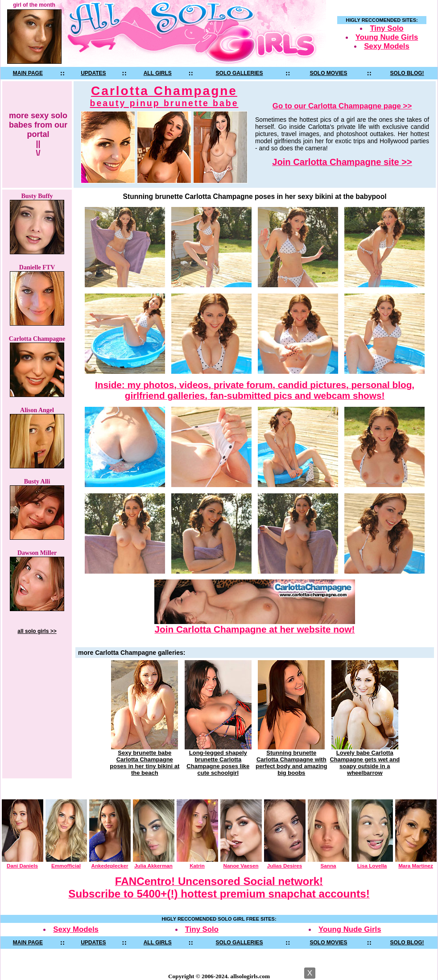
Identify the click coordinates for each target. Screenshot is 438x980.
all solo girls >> (37, 631)
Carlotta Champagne (164, 96)
